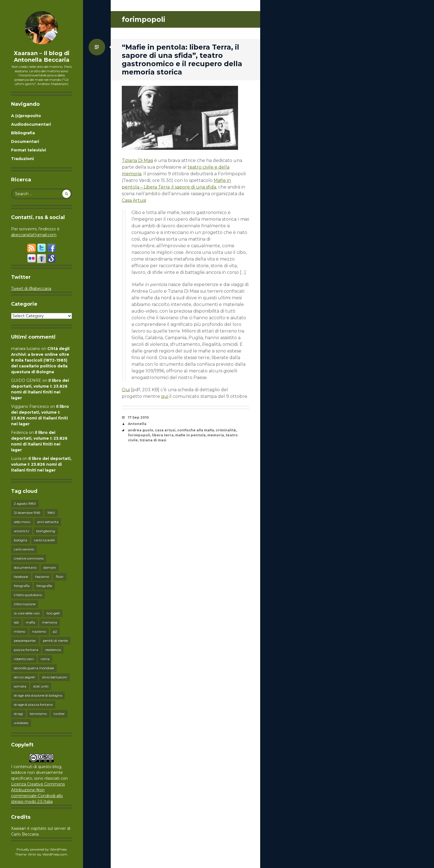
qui (165, 396)
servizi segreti (24, 677)
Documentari (25, 141)
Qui (126, 390)
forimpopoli (139, 435)
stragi (18, 714)
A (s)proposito (26, 116)
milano (20, 631)
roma (45, 659)
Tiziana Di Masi (137, 160)
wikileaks (21, 723)
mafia (30, 622)
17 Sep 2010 (138, 417)
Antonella (137, 424)
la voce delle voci (27, 613)
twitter (59, 714)
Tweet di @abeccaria (31, 289)
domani (50, 567)
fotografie (44, 586)
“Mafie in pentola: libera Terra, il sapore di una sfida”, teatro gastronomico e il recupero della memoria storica (182, 60)
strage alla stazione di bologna (38, 695)
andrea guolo (141, 430)
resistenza (53, 650)
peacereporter (25, 641)
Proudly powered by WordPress (42, 849)
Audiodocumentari (31, 124)
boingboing (46, 531)
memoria (50, 622)
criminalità (226, 430)
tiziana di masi (153, 440)
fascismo (42, 577)
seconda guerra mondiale (34, 668)
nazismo (39, 631)
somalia (20, 686)
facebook (21, 577)
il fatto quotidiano (28, 595)
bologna (20, 540)
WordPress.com (55, 854)
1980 (51, 513)
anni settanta (48, 522)
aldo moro (22, 522)
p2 (55, 631)
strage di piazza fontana (33, 705)
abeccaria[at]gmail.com (34, 235)
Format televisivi (29, 150)
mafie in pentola (190, 435)
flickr (60, 577)
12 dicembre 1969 (27, 513)
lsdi (16, 622)
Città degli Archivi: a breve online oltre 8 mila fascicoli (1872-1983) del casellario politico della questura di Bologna (40, 360)
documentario (25, 567)
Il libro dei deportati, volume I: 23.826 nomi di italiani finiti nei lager (41, 464)
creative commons (29, 558)
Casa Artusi (134, 200)
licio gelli (53, 613)
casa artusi (165, 430)
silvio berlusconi (55, 677)
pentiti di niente (55, 641)
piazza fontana (26, 650)
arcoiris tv (22, 531)
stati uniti (41, 686)
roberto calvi (24, 659)
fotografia (22, 586)
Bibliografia (23, 133)
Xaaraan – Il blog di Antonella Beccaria (42, 56)
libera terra (163, 435)
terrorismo (38, 714)
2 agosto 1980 (25, 503)
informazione (25, 604)
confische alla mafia (196, 430)
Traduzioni (22, 159)
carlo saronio (24, 549)
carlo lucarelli (44, 540)
